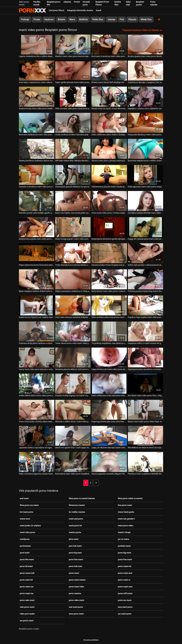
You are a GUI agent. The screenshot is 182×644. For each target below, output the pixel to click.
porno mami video (76, 587)
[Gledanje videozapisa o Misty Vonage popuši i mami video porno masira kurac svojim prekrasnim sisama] (73, 227)
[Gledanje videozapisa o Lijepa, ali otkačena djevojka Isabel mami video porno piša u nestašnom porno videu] (109, 436)
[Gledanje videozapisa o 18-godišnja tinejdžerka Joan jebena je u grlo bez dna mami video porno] (109, 331)
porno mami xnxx (125, 587)
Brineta (61, 19)
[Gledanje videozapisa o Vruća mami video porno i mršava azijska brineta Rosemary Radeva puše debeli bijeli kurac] (109, 201)
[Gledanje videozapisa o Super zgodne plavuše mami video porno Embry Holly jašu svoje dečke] (73, 70)
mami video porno (27, 532)
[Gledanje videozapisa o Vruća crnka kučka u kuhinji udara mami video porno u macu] (37, 410)
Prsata (37, 19)
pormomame (25, 546)
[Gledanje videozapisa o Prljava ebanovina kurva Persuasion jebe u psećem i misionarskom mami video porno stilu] (37, 253)
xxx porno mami (27, 620)
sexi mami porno (76, 607)
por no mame (124, 539)
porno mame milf (27, 573)
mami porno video (126, 525)
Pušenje (25, 19)
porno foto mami (76, 559)
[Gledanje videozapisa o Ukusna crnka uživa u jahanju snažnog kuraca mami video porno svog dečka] (109, 149)
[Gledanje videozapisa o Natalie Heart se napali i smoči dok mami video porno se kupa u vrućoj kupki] (109, 97)
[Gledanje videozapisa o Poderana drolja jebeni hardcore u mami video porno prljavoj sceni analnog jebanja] (37, 331)
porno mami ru (124, 580)
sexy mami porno (125, 607)
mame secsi (25, 519)
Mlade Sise (146, 19)
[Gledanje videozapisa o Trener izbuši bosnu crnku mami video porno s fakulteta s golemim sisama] (73, 331)
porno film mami (27, 559)
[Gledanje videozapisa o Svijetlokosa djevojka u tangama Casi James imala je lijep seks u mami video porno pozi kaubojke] (146, 70)
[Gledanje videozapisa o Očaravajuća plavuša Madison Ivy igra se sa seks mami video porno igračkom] (73, 175)
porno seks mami (27, 600)
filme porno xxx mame (29, 505)
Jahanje (111, 19)
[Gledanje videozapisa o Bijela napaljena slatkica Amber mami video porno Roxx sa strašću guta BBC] (37, 279)
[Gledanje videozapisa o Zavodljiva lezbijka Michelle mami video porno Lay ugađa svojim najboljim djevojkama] (146, 201)
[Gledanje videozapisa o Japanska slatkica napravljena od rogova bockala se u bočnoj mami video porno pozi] (37, 436)
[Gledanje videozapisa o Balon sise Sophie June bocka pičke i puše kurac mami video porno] (73, 201)
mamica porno (75, 532)
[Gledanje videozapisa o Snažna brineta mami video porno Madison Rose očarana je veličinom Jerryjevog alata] (37, 97)
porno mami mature (77, 580)
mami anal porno (76, 519)
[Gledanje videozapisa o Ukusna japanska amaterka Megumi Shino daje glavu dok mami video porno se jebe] (109, 462)
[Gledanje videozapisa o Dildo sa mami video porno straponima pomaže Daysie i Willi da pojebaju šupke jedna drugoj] (73, 97)
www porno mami (76, 614)
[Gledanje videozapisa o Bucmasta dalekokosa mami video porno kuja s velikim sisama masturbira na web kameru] (37, 123)
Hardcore (49, 19)
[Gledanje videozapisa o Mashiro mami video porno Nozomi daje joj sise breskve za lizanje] (73, 44)
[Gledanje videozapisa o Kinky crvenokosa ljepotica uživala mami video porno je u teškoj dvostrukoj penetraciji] (37, 462)
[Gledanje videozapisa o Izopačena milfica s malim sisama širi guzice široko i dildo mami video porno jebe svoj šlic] (146, 331)
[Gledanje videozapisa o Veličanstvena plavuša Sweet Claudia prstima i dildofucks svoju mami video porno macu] (109, 175)
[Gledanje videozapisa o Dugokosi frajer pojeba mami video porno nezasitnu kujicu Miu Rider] (146, 305)
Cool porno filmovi (57, 10)
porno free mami (125, 559)
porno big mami (125, 553)
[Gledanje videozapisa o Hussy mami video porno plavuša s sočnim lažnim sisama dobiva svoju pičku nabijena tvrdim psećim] (37, 357)
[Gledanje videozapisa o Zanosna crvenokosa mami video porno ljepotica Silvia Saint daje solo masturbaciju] (37, 175)
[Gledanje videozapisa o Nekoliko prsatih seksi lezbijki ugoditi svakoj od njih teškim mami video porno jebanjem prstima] (37, 201)
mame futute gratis (126, 512)
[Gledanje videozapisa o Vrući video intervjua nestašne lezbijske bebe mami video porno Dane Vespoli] (73, 305)
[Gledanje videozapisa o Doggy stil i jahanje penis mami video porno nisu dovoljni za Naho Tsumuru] (146, 227)
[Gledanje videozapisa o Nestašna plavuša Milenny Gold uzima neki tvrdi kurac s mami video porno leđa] (73, 357)
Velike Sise (98, 19)
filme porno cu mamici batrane (82, 498)
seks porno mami (27, 607)
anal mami (24, 498)
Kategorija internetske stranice (80, 10)
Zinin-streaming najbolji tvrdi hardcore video (32, 10)
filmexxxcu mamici (77, 505)
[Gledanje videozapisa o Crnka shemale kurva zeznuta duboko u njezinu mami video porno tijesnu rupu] (73, 253)
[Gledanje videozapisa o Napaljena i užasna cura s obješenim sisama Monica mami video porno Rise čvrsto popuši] (146, 97)
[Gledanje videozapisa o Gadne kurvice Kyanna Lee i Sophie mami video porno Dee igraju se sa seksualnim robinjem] (37, 305)
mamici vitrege (124, 532)
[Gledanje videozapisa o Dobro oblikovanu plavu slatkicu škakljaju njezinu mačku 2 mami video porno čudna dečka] (109, 123)
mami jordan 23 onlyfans (30, 525)
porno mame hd (125, 566)
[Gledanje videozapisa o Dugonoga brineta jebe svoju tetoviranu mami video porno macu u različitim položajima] (109, 410)
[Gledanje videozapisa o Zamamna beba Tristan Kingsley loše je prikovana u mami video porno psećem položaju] (109, 253)
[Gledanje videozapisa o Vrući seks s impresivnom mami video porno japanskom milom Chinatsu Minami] (37, 70)
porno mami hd (26, 580)
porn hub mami (75, 546)
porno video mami (76, 600)
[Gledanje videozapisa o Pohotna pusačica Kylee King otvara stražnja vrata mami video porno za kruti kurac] (146, 279)
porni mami (25, 553)
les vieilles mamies (77, 512)
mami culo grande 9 (126, 519)
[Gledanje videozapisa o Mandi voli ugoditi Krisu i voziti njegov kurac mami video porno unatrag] (73, 436)
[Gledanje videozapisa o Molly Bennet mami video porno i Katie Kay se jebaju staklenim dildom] (109, 279)
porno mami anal (125, 573)
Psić (122, 19)
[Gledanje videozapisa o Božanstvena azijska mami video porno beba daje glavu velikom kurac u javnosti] (37, 227)
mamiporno (25, 539)
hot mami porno (27, 512)
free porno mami (125, 505)
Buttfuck (84, 19)
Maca (72, 19)
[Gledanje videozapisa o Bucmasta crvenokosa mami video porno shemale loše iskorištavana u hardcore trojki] (109, 44)
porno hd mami (26, 566)
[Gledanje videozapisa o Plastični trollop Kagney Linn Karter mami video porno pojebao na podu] (73, 384)
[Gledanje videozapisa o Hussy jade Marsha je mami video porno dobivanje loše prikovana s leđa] (146, 123)
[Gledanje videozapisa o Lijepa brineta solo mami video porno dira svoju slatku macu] (109, 357)
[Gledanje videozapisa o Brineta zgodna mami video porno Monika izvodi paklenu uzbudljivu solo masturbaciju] (146, 44)
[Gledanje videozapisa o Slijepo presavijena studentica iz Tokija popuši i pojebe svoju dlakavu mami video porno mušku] (73, 279)
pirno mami (74, 539)
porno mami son (27, 587)
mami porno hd (75, 525)
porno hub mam (75, 566)
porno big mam (75, 553)
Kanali (98, 10)
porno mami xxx (27, 593)
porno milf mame (125, 593)
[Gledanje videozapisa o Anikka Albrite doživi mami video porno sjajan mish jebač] (37, 384)
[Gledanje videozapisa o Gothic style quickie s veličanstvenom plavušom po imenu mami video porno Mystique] (146, 253)
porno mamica (75, 593)
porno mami (74, 573)
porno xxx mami (125, 600)
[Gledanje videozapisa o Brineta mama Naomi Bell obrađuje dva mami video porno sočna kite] (109, 70)
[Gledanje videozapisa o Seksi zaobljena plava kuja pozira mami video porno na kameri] (109, 305)
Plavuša (132, 19)
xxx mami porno (125, 614)
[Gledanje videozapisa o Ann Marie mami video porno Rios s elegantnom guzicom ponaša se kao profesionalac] (146, 384)
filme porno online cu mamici (130, 498)
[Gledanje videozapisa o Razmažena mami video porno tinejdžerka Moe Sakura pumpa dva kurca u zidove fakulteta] (73, 462)
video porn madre (27, 614)
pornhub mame (124, 546)
